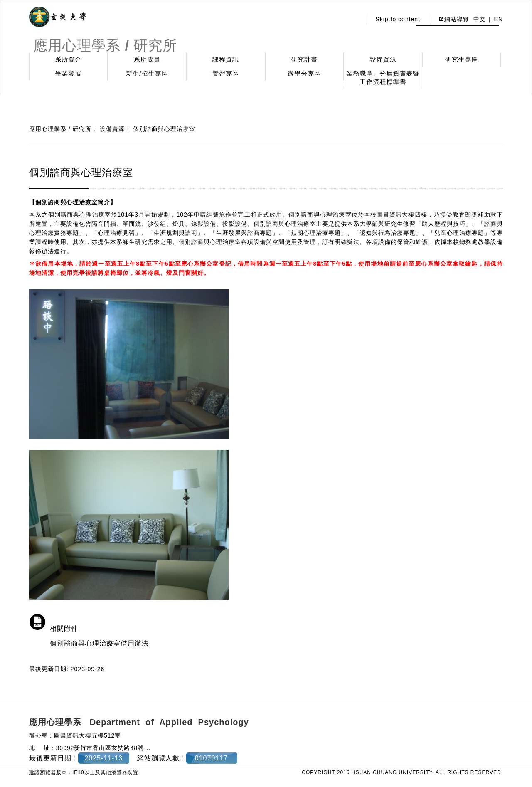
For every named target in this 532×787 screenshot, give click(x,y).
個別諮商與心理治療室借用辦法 (99, 643)
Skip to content (398, 19)
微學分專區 (304, 73)
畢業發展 (69, 73)
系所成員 (147, 59)
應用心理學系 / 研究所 (60, 129)
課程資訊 (226, 59)
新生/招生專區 (147, 73)
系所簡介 (69, 59)
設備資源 (383, 59)
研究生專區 (462, 59)
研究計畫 (304, 59)
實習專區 (226, 73)
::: (353, 19)
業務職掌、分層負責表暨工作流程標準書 (383, 78)
